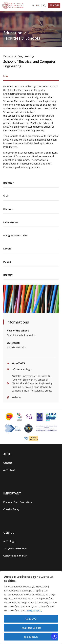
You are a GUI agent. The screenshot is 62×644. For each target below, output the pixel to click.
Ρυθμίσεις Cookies (31, 628)
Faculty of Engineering (19, 56)
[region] (31, 608)
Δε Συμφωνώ (31, 637)
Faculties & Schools (22, 38)
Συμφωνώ (31, 619)
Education (13, 33)
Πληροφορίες (35, 610)
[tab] (31, 76)
